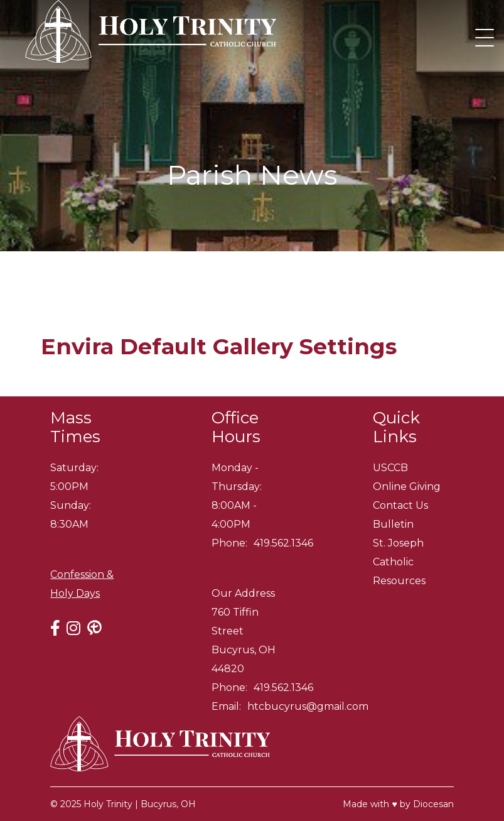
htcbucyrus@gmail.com (308, 706)
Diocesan (433, 804)
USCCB (390, 468)
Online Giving (407, 487)
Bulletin (393, 524)
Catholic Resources (399, 571)
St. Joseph (398, 543)
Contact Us (400, 505)
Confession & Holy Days (82, 584)
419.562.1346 (283, 543)
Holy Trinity (108, 804)
